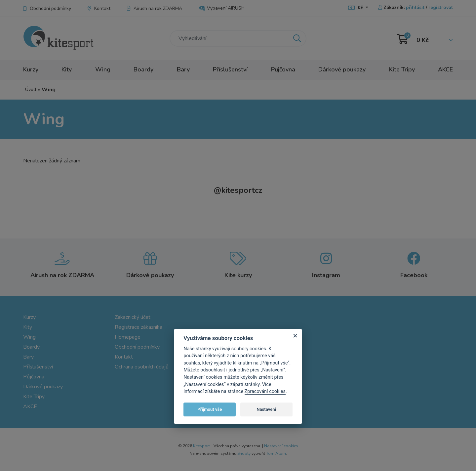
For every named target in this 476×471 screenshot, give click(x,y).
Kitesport (201, 446)
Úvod (31, 89)
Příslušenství (230, 69)
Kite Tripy (402, 69)
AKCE (445, 69)
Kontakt (99, 8)
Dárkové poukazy (342, 69)
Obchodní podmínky (47, 8)
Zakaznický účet (133, 317)
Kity (67, 69)
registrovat (441, 7)
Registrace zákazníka (139, 327)
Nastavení (266, 409)
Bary (183, 69)
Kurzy (31, 69)
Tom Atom (276, 453)
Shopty (244, 453)
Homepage (128, 337)
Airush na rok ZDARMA (155, 8)
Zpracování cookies (265, 391)
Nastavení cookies (281, 446)
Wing (103, 69)
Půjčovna (283, 69)
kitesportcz (238, 190)
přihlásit (415, 7)
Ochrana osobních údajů (142, 367)
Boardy (143, 69)
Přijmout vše (210, 409)
